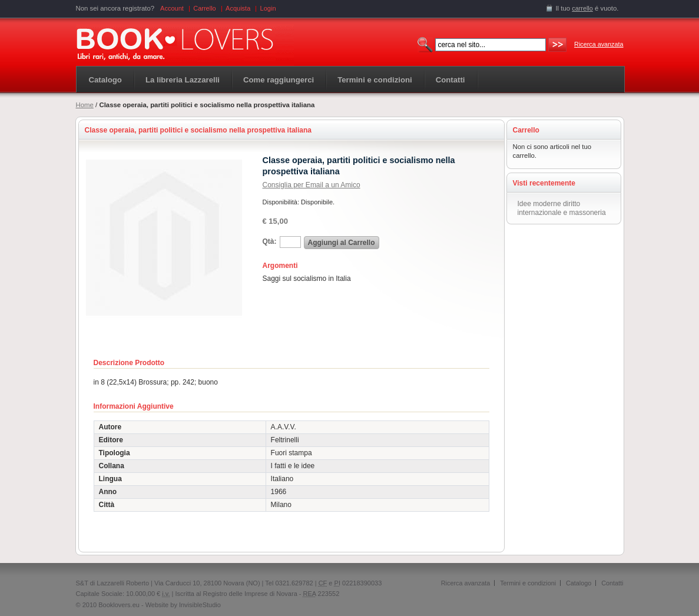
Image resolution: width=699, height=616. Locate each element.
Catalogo (105, 80)
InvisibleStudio (200, 605)
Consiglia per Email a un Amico (312, 185)
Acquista (238, 8)
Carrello (205, 8)
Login (268, 8)
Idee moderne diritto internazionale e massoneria (562, 208)
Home (85, 105)
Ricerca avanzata (599, 44)
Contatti (612, 583)
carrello (582, 8)
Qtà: (270, 241)
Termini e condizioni (528, 583)
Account (172, 8)
